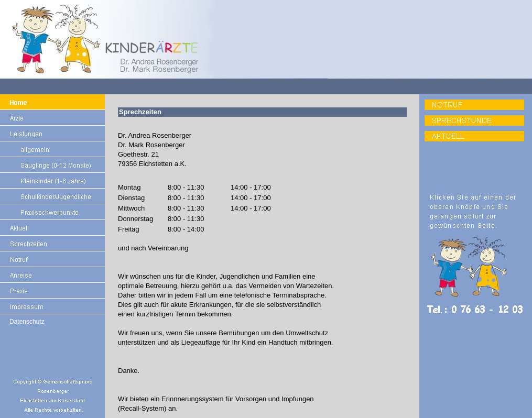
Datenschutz (27, 322)
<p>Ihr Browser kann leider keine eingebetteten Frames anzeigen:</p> (262, 256)
